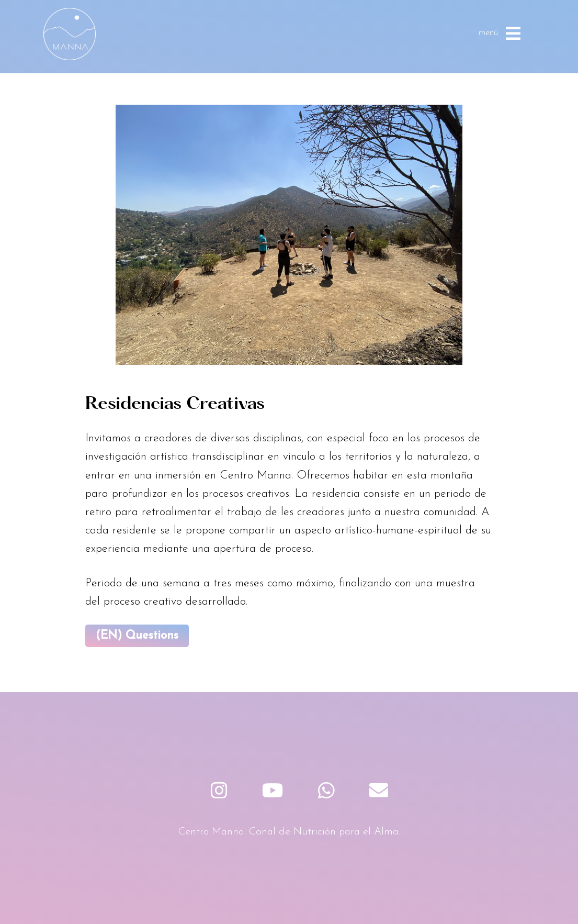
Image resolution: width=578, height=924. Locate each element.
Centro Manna (70, 34)
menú (500, 34)
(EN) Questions (137, 636)
